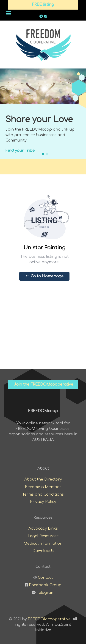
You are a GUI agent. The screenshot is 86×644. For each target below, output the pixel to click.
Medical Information (43, 544)
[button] (43, 154)
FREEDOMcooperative (49, 619)
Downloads (43, 551)
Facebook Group (45, 585)
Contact (45, 578)
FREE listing (43, 5)
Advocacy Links (43, 528)
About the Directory (43, 479)
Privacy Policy (43, 502)
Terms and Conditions (43, 494)
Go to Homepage (44, 276)
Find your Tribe (20, 151)
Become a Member (43, 487)
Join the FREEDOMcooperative (43, 384)
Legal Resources (43, 536)
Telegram (46, 593)
